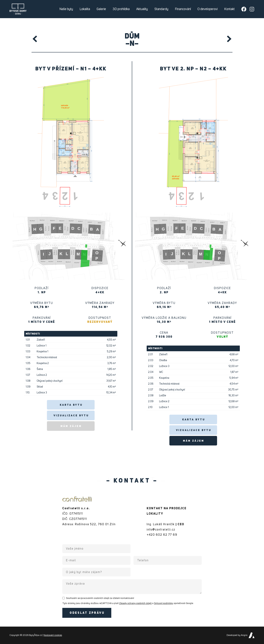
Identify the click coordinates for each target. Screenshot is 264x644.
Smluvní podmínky (164, 603)
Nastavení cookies (53, 635)
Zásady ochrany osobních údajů (135, 603)
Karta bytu (71, 405)
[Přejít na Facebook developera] (244, 9)
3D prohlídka (121, 9)
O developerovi (208, 9)
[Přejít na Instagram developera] (252, 9)
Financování (183, 9)
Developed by (237, 635)
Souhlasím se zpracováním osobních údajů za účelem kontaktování (100, 598)
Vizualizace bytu (71, 416)
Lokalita (85, 9)
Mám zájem (71, 426)
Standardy (161, 9)
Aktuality (142, 9)
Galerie (101, 9)
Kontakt (229, 9)
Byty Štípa (18, 9)
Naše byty (66, 9)
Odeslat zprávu (87, 613)
